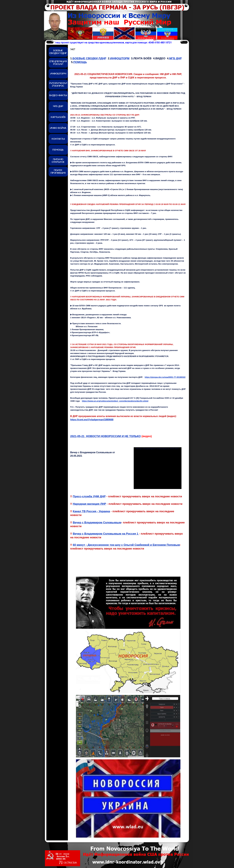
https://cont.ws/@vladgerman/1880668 (92, 420)
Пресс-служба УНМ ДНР (89, 496)
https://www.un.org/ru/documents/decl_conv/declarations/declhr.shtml (115, 401)
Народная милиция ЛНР (89, 504)
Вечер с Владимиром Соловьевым (97, 522)
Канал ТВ (91, 511)
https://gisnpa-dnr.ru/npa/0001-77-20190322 (165, 377)
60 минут (126, 545)
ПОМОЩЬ (80, 62)
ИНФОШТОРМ (120, 58)
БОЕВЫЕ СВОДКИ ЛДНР (89, 58)
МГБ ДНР (176, 58)
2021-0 (106, 436)
